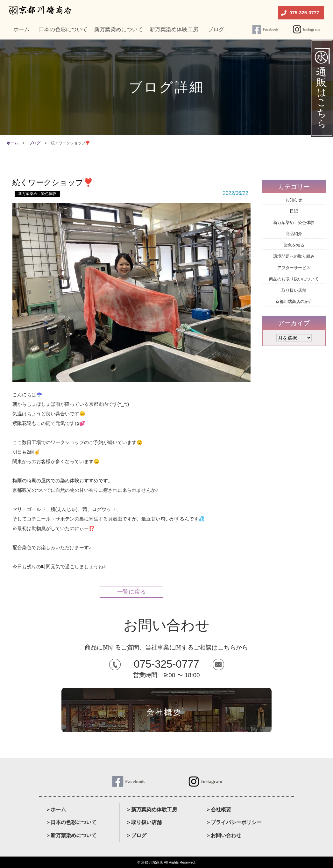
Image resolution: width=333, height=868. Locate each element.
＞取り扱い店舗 (144, 822)
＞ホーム (56, 810)
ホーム (12, 143)
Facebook (270, 29)
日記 (294, 211)
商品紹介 (294, 234)
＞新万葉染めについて (71, 835)
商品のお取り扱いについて (294, 279)
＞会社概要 (218, 810)
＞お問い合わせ (223, 835)
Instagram (311, 29)
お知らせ (294, 200)
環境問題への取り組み (294, 256)
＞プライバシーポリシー (234, 822)
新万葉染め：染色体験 (37, 194)
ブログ (35, 143)
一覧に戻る (131, 592)
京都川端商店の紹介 (294, 301)
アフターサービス (294, 268)
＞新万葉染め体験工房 (152, 810)
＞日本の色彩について (71, 822)
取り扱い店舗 (294, 290)
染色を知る (294, 245)
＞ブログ (136, 835)
